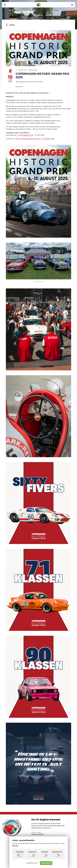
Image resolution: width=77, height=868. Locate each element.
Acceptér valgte (32, 863)
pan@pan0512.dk (28, 135)
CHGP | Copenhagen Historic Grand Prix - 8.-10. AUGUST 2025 (35, 139)
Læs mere (15, 846)
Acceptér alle (46, 863)
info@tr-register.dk (37, 834)
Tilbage (10, 25)
